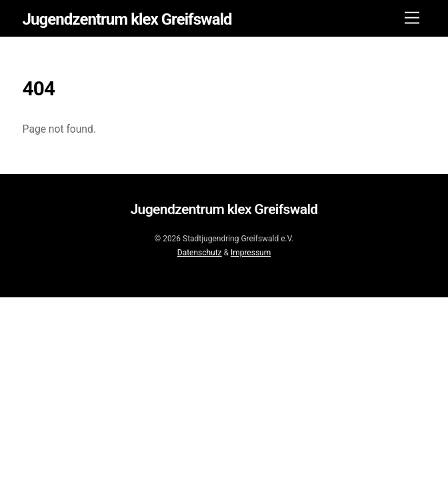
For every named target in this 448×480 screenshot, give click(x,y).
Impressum (251, 253)
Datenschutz (200, 253)
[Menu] (412, 18)
